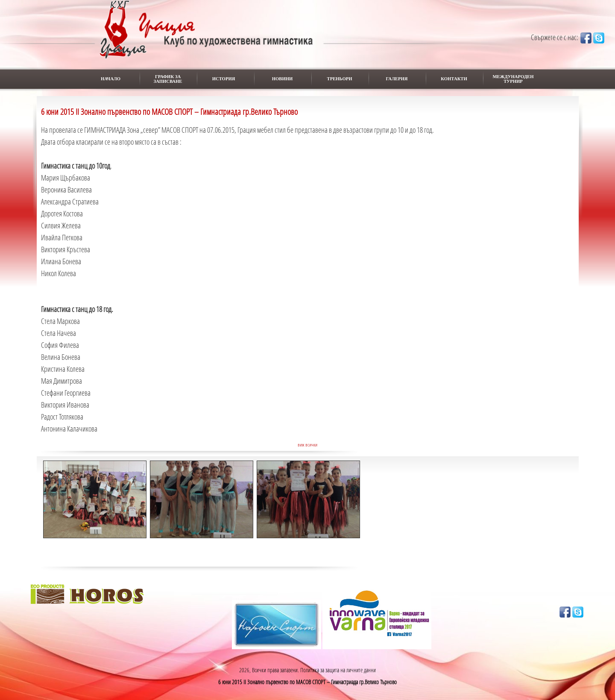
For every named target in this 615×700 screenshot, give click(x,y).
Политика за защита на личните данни (338, 670)
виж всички (307, 445)
